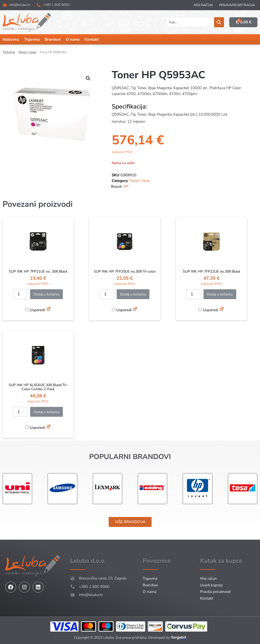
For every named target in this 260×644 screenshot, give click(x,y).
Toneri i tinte (27, 52)
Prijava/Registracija (237, 5)
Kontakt (92, 39)
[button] (88, 78)
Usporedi (35, 310)
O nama (73, 39)
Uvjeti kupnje (211, 585)
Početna (9, 52)
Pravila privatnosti (215, 592)
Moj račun (203, 5)
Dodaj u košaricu (47, 294)
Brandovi (53, 39)
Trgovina (32, 39)
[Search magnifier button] (219, 22)
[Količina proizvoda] (21, 294)
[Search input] (190, 22)
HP (126, 186)
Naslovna (11, 39)
